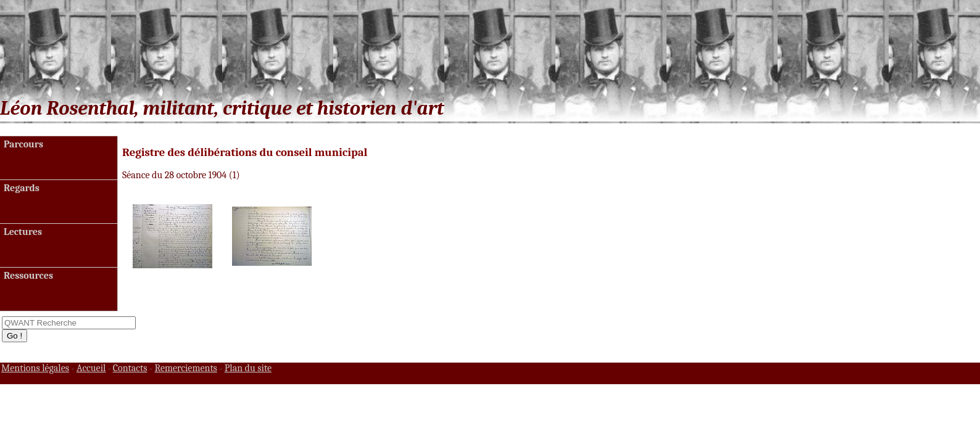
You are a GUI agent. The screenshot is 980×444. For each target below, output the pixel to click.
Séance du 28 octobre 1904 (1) (181, 175)
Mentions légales (35, 368)
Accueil (91, 368)
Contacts (130, 368)
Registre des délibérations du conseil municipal (245, 153)
